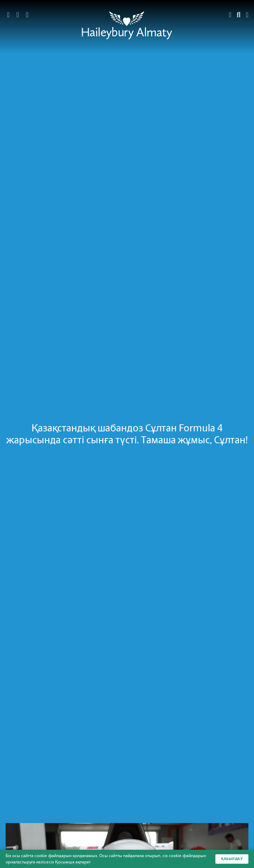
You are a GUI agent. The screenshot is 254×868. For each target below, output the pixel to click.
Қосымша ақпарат (73, 862)
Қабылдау (232, 859)
